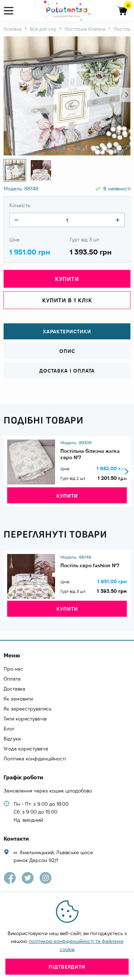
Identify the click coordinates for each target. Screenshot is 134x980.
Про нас (13, 669)
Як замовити (18, 699)
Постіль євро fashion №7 (90, 565)
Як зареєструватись (28, 709)
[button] (127, 95)
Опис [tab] (67, 351)
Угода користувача (26, 749)
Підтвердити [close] (67, 967)
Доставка (14, 689)
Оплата (12, 679)
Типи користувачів (25, 719)
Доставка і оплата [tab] (67, 371)
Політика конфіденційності (35, 759)
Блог (9, 729)
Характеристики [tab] (67, 332)
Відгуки (12, 739)
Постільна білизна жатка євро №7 (90, 454)
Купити (67, 279)
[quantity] (16, 220)
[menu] (12, 11)
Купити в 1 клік (67, 300)
